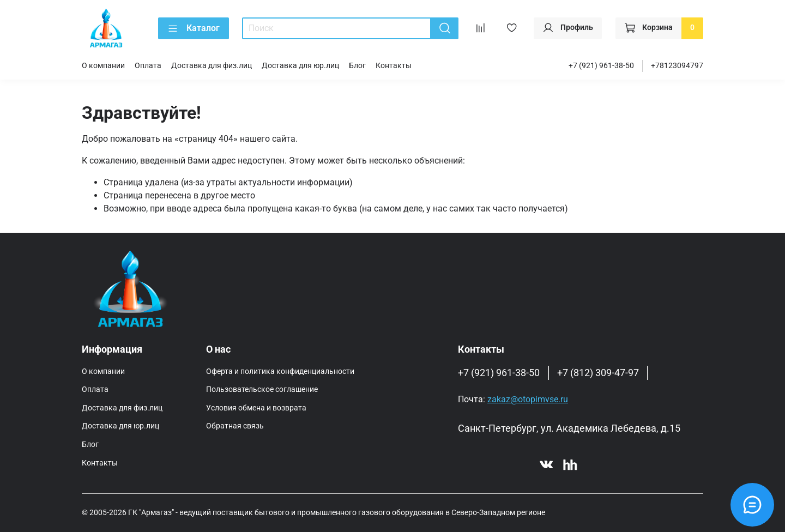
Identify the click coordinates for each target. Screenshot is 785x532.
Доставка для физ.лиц (212, 66)
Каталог (194, 28)
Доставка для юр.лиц (300, 66)
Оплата (148, 66)
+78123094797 (677, 66)
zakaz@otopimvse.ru (528, 399)
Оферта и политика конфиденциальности (280, 371)
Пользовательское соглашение (262, 389)
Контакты (394, 66)
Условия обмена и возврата (256, 408)
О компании (103, 66)
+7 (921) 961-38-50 (601, 66)
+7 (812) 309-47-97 (598, 373)
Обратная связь (235, 426)
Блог (357, 66)
